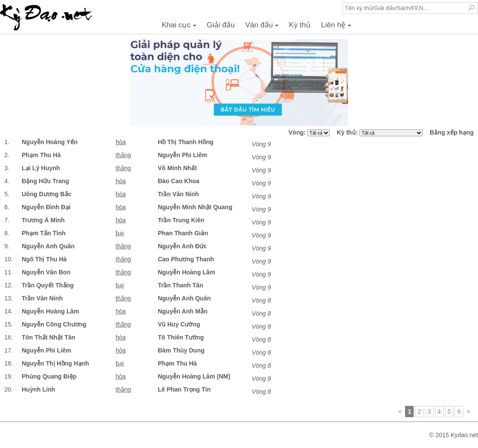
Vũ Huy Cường (179, 324)
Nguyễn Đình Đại (46, 207)
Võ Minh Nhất (177, 168)
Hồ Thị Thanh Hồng (186, 142)
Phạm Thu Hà (41, 155)
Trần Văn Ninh (178, 194)
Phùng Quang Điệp (49, 376)
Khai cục (180, 27)
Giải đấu (221, 25)
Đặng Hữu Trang (45, 181)
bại (120, 233)
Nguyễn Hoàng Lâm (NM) (194, 376)
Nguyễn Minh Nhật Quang (195, 207)
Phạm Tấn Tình (44, 233)
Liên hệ (337, 27)
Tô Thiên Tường (181, 337)
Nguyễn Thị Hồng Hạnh (55, 363)
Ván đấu (263, 27)
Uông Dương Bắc (47, 194)
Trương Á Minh (43, 220)
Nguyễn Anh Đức (182, 246)
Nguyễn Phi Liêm (183, 155)
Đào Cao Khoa (179, 181)
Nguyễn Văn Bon (46, 272)
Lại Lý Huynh (41, 168)
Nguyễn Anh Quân (48, 246)
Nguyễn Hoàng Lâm (186, 272)
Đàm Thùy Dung (181, 350)
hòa (121, 142)
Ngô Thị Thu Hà (44, 259)
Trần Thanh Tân (180, 285)
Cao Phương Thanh (186, 259)
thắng (123, 155)
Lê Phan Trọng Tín (184, 389)
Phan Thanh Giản (183, 233)
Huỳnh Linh (38, 389)
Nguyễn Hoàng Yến (50, 142)
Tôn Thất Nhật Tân (48, 337)
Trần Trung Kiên (181, 220)
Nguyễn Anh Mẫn (183, 311)
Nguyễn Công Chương (54, 324)
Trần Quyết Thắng (48, 285)
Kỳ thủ (300, 25)
